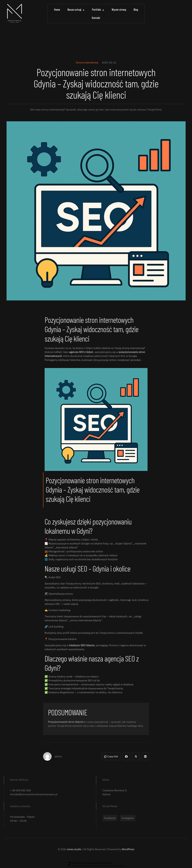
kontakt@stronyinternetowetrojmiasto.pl (34, 794)
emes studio (74, 849)
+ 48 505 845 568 (20, 790)
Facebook (110, 818)
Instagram (128, 818)
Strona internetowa (87, 63)
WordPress (128, 849)
